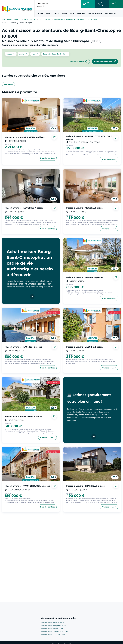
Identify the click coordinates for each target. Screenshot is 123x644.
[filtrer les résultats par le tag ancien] (23, 54)
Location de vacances (95, 13)
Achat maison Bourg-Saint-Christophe (17, 23)
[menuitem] (41, 13)
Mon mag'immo (111, 13)
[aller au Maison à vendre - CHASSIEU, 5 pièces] (92, 464)
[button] (11, 54)
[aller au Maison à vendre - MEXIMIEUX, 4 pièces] (31, 115)
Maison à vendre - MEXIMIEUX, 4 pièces (25, 137)
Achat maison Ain (95, 19)
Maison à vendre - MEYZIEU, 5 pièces (85, 208)
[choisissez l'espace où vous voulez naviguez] (47, 5)
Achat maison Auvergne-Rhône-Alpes (69, 19)
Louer (72, 13)
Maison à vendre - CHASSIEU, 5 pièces (85, 486)
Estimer (65, 13)
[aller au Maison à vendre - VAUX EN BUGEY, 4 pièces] (31, 464)
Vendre (57, 13)
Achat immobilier (29, 19)
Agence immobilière (10, 19)
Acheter (41, 13)
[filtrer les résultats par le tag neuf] (35, 54)
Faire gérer (81, 13)
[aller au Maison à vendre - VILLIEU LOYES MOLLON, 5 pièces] (92, 115)
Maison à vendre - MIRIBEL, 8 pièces (85, 277)
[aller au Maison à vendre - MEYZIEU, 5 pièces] (92, 186)
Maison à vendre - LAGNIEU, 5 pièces (85, 347)
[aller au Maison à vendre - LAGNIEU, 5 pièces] (92, 325)
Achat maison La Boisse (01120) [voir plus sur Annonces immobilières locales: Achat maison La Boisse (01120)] (54, 634)
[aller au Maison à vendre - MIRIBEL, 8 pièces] (92, 255)
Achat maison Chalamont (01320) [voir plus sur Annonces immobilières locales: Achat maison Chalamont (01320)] (55, 631)
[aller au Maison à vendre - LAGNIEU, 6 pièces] (31, 325)
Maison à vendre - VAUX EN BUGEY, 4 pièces (27, 486)
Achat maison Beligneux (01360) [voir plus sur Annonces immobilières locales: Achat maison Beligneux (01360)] (54, 625)
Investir (49, 13)
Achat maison (45, 19)
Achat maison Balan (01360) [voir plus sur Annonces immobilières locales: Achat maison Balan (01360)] (52, 622)
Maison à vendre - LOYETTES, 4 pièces (24, 208)
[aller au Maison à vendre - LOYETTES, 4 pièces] (31, 186)
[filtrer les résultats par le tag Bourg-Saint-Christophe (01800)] (55, 54)
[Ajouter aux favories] (54, 137)
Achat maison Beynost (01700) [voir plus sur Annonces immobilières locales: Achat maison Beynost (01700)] (53, 628)
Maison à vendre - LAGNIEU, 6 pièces (23, 347)
